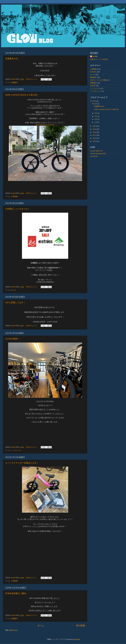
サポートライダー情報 (98, 80)
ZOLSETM (94, 156)
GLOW (95, 56)
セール (14, 290)
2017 (95, 135)
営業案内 (14, 83)
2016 (95, 138)
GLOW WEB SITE (97, 151)
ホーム (41, 626)
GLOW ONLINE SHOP (98, 154)
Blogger (77, 639)
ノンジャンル (16, 450)
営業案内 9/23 (12, 59)
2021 (95, 101)
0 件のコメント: (32, 79)
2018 (95, 132)
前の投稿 (81, 626)
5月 (96, 113)
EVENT (93, 86)
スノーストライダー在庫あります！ (22, 463)
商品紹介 (93, 77)
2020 (95, 126)
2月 (96, 119)
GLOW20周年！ (13, 339)
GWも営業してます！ (15, 303)
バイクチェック (96, 91)
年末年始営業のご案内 (16, 593)
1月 (96, 122)
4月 (96, 116)
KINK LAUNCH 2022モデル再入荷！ (22, 95)
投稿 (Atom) (14, 630)
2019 (95, 129)
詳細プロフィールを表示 (99, 59)
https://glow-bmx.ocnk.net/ (45, 125)
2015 (95, 141)
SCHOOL (93, 72)
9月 (96, 104)
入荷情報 (14, 196)
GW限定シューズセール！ (17, 209)
